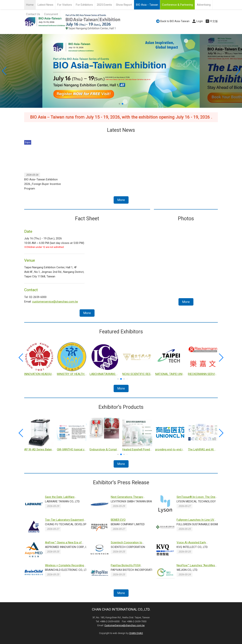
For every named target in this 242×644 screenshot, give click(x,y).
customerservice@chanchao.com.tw (55, 302)
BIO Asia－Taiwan (147, 5)
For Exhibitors (84, 5)
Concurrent (51, 14)
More (121, 200)
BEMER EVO (118, 520)
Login (200, 21)
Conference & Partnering (177, 5)
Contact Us (33, 14)
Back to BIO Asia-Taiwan (175, 21)
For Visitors (65, 5)
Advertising (204, 5)
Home (30, 5)
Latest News (45, 5)
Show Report (124, 5)
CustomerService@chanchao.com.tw (124, 625)
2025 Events (104, 5)
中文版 (214, 21)
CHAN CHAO (136, 633)
